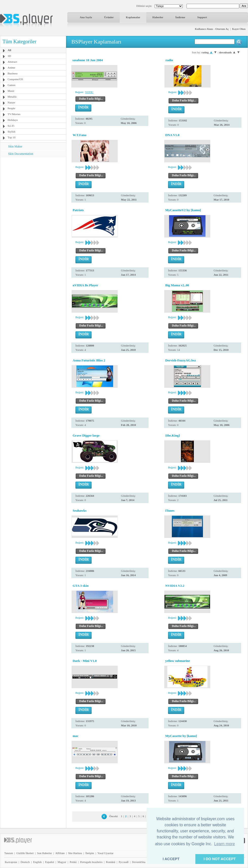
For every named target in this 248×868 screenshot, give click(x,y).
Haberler (158, 17)
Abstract (12, 62)
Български (11, 862)
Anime (11, 68)
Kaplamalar (133, 17)
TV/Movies (14, 114)
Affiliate (60, 853)
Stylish (12, 132)
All (9, 50)
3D (9, 56)
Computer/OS (15, 79)
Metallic (12, 97)
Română (111, 862)
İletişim (90, 853)
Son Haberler (45, 853)
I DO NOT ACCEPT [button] (220, 859)
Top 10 (12, 137)
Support (202, 17)
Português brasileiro (91, 862)
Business (13, 73)
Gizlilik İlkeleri (25, 853)
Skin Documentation (21, 154)
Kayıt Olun (239, 29)
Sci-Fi (11, 126)
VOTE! (89, 92)
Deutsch (25, 862)
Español (49, 862)
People (11, 108)
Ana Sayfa (86, 17)
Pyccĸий (124, 862)
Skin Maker (15, 146)
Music (11, 91)
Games (12, 85)
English (37, 862)
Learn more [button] (224, 844)
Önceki (114, 816)
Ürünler (109, 17)
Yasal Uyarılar (105, 853)
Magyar (62, 862)
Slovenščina (139, 862)
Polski (73, 862)
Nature (11, 102)
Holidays (13, 120)
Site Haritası (75, 853)
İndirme (180, 17)
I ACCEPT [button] (171, 859)
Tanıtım (9, 853)
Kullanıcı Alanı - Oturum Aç (212, 29)
